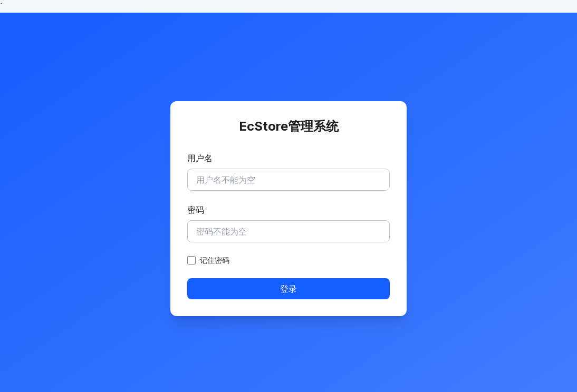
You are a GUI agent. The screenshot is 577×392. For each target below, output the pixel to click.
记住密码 (215, 260)
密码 (196, 210)
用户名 (200, 158)
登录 (288, 289)
